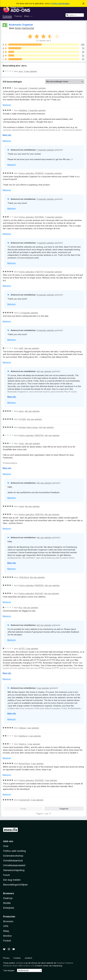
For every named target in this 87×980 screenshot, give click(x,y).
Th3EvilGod (24, 577)
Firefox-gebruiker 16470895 (31, 217)
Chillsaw (22, 728)
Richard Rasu (24, 764)
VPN (6, 926)
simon (21, 411)
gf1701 (22, 649)
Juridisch (28, 958)
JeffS (21, 348)
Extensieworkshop (13, 856)
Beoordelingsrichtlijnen (15, 885)
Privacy (6, 958)
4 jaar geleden (31, 71)
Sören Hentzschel (24, 28)
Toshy (21, 443)
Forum (7, 875)
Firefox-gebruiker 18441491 (31, 593)
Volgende (64, 809)
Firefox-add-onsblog (14, 851)
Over (6, 846)
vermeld (19, 963)
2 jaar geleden (32, 649)
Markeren (7, 105)
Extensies (7, 16)
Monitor (7, 936)
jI (19, 313)
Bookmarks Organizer (21, 25)
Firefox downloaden (60, 3)
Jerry (21, 71)
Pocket (7, 941)
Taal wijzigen (9, 970)
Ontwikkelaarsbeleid (14, 865)
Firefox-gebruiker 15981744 (31, 514)
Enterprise (9, 908)
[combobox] (75, 15)
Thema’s (18, 16)
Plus (20, 608)
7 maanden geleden (54, 217)
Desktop (8, 898)
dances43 (23, 88)
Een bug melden (12, 880)
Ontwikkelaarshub (13, 861)
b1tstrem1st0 (24, 800)
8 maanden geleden (53, 272)
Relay (6, 931)
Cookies (17, 958)
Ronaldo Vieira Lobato (28, 427)
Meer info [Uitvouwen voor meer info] (7, 135)
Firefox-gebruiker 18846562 (31, 585)
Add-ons (8, 841)
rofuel (21, 506)
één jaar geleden (32, 348)
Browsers (8, 921)
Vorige (23, 809)
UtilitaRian (23, 110)
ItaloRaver (23, 736)
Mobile (7, 903)
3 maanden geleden (53, 173)
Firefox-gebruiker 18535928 (31, 780)
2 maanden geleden (37, 88)
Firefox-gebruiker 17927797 (31, 272)
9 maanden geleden (29, 313)
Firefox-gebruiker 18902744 (31, 435)
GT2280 (22, 419)
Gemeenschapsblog (14, 870)
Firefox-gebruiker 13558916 (31, 173)
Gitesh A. (23, 744)
